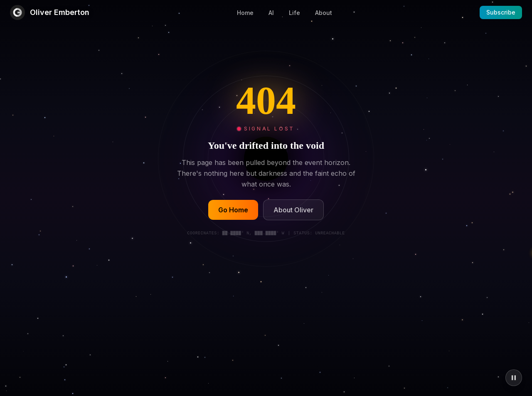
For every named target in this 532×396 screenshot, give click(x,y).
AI (271, 13)
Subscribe (501, 12)
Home (245, 13)
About (324, 13)
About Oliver (293, 210)
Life (294, 13)
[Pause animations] (514, 378)
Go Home (233, 210)
